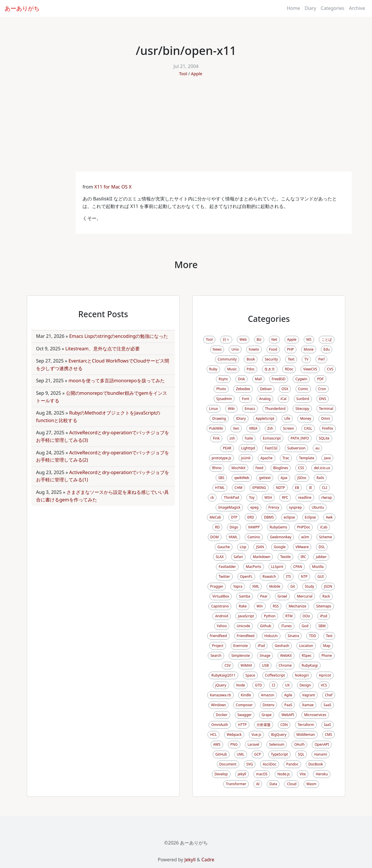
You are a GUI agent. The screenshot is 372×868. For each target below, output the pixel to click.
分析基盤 (264, 725)
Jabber (321, 557)
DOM (215, 537)
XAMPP (254, 527)
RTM (289, 616)
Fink (216, 438)
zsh (232, 438)
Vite (303, 774)
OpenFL (246, 576)
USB (265, 665)
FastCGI (271, 448)
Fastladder (227, 567)
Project (218, 646)
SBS (221, 478)
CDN (284, 725)
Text (291, 359)
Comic (303, 389)
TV (306, 359)
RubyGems (279, 527)
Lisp (243, 547)
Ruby (213, 369)
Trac (286, 458)
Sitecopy (302, 409)
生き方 (270, 369)
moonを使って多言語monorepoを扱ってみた (117, 381)
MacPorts (254, 567)
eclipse (289, 517)
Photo (221, 389)
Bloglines (281, 468)
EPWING (259, 488)
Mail (258, 379)
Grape (267, 715)
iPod (324, 616)
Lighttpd (248, 448)
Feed (259, 468)
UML (241, 754)
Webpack (234, 735)
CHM (238, 488)
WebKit (286, 656)
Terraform (306, 725)
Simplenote (241, 656)
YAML (233, 537)
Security (271, 359)
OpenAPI (322, 744)
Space (250, 675)
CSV (227, 665)
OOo (306, 616)
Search (216, 656)
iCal (284, 399)
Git (293, 586)
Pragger (217, 586)
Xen (236, 428)
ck (212, 497)
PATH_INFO (300, 438)
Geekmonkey (281, 537)
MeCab (215, 517)
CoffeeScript (275, 675)
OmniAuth (220, 725)
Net (274, 339)
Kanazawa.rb (220, 695)
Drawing (219, 418)
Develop (221, 774)
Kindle (246, 695)
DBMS (269, 517)
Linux (213, 409)
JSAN (260, 547)
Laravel (253, 744)
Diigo (234, 527)
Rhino (217, 468)
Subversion (297, 448)
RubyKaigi (310, 665)
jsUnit (246, 458)
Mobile (275, 586)
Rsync (223, 379)
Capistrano (220, 606)
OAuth (299, 744)
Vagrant (309, 695)
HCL (213, 735)
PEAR (227, 448)
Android (222, 616)
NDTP (280, 488)
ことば (327, 339)
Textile (285, 557)
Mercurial (305, 596)
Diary (310, 8)
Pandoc (292, 764)
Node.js (284, 774)
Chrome (285, 665)
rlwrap (327, 497)
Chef (329, 695)
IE (311, 488)
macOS (262, 774)
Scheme (326, 537)
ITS (288, 576)
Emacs (250, 409)
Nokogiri (302, 675)
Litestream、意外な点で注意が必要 (103, 349)
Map (327, 646)
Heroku (322, 774)
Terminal (326, 409)
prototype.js (221, 458)
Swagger (245, 715)
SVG (250, 764)
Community (227, 359)
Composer (244, 705)
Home (294, 8)
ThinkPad (231, 497)
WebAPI (288, 715)
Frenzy (274, 507)
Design (305, 685)
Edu (327, 349)
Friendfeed (246, 636)
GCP (258, 754)
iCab (324, 527)
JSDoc (302, 478)
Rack (326, 596)
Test (329, 636)
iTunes (286, 626)
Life (287, 418)
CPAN (298, 567)
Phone (327, 656)
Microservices (315, 715)
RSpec (307, 656)
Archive (357, 8)
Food (273, 349)
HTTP (242, 725)
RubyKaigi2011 (223, 675)
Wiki (231, 409)
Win (260, 606)
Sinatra (294, 636)
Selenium (277, 744)
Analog (265, 399)
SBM (322, 626)
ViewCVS (310, 369)
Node (241, 685)
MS (309, 339)
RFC (285, 497)
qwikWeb (242, 478)
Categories (333, 8)
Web (243, 339)
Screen (289, 428)
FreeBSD (279, 379)
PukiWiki (216, 428)
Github (266, 626)
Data (273, 784)
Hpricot (325, 675)
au (317, 448)
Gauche (224, 547)
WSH (268, 497)
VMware (302, 547)
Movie (309, 349)
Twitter (224, 576)
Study (310, 586)
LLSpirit (277, 567)
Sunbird (303, 399)
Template (307, 458)
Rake (243, 606)
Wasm (311, 784)
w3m (305, 537)
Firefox (328, 428)
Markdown (262, 557)
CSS (301, 468)
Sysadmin (224, 399)
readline (305, 497)
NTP (304, 576)
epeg (254, 507)
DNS (323, 399)
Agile (288, 695)
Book (251, 359)
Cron (322, 389)
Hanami (321, 754)
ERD (251, 517)
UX (287, 685)
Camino (254, 537)
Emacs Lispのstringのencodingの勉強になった (119, 336)
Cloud (292, 784)
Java (327, 458)
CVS (330, 369)
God (305, 626)
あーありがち (22, 8)
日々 (226, 339)
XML (256, 586)
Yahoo (222, 626)
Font (245, 399)
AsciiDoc (270, 764)
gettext (265, 478)
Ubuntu (318, 507)
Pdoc (251, 369)
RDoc (289, 369)
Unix (235, 349)
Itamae (308, 705)
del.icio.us (322, 468)
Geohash (282, 646)
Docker (222, 715)
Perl (321, 359)
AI (258, 784)
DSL (322, 547)
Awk (329, 517)
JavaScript (246, 616)
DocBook (316, 764)
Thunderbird (275, 409)
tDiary (241, 418)
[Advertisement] (186, 128)
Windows (218, 705)
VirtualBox (221, 596)
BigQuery (279, 735)
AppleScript (265, 418)
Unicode (243, 626)
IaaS (328, 725)
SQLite (324, 438)
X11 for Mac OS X (114, 187)
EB (297, 488)
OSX (285, 389)
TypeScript (279, 754)
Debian (266, 389)
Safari (238, 557)
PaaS (288, 705)
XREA (253, 428)
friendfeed (218, 636)
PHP (290, 349)
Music (232, 369)
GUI (321, 576)
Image (265, 656)
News (217, 349)
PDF (320, 379)
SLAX (220, 557)
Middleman (306, 735)
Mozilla (318, 567)
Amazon (268, 695)
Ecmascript (272, 438)
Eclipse (311, 517)
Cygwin (301, 379)
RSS (276, 606)
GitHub (221, 754)
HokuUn (271, 636)
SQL (301, 754)
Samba (245, 596)
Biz (259, 339)
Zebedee (243, 389)
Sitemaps (324, 606)
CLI (325, 488)
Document (228, 764)
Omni (326, 418)
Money (305, 418)
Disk (242, 379)
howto (254, 349)
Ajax (284, 478)
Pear (264, 596)
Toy (252, 497)
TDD (312, 636)
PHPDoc (304, 527)
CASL (308, 428)
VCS (324, 685)
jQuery (221, 685)
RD (217, 527)
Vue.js (256, 735)
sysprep (296, 507)
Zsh (270, 428)
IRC (303, 557)
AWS (217, 744)
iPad (261, 646)
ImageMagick (229, 507)
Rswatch (269, 576)
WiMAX (246, 665)
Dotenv (269, 705)
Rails (320, 478)
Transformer (236, 784)
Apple (197, 74)
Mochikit (238, 468)
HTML (220, 488)
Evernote (241, 646)
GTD (258, 685)
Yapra (238, 586)
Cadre (208, 860)
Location (306, 646)
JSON (328, 586)
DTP (234, 517)
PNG (234, 744)
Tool (183, 74)
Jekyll (242, 774)
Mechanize (297, 606)
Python (270, 616)
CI (273, 685)
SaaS (327, 705)
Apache (267, 458)
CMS (329, 735)
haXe (249, 438)
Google (280, 547)
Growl (282, 596)
